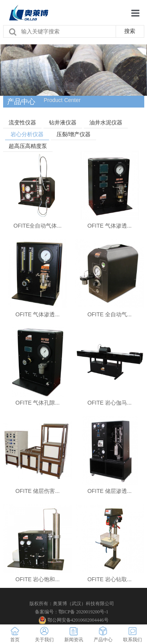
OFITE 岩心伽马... (110, 403)
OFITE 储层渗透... (110, 491)
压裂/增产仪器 (74, 134)
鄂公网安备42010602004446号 (74, 620)
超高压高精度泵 (28, 146)
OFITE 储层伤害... (37, 491)
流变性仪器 (22, 122)
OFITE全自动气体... (37, 226)
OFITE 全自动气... (110, 314)
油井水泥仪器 (106, 122)
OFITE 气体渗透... (110, 226)
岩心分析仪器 (27, 134)
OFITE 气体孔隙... (37, 403)
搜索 (130, 31)
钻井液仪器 (63, 122)
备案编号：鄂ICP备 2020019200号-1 (72, 612)
